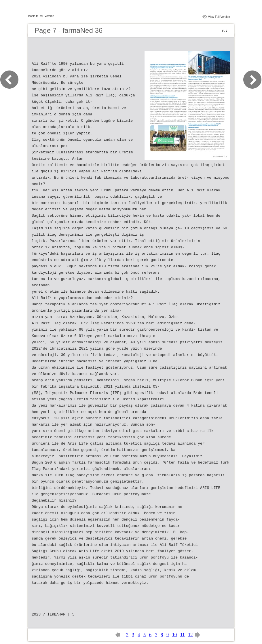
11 (182, 635)
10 (174, 635)
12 (190, 635)
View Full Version (219, 17)
